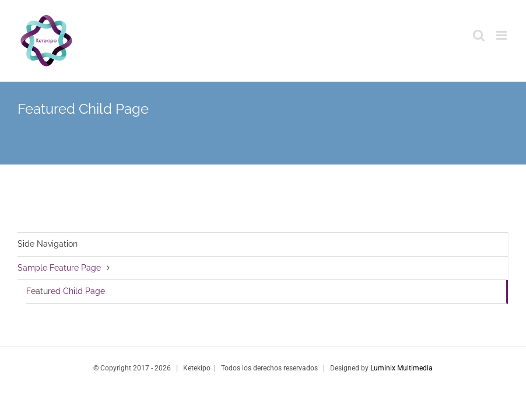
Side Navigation (48, 244)
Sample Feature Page (59, 268)
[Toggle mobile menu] (502, 35)
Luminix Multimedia (401, 368)
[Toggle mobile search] (479, 35)
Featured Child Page (66, 291)
